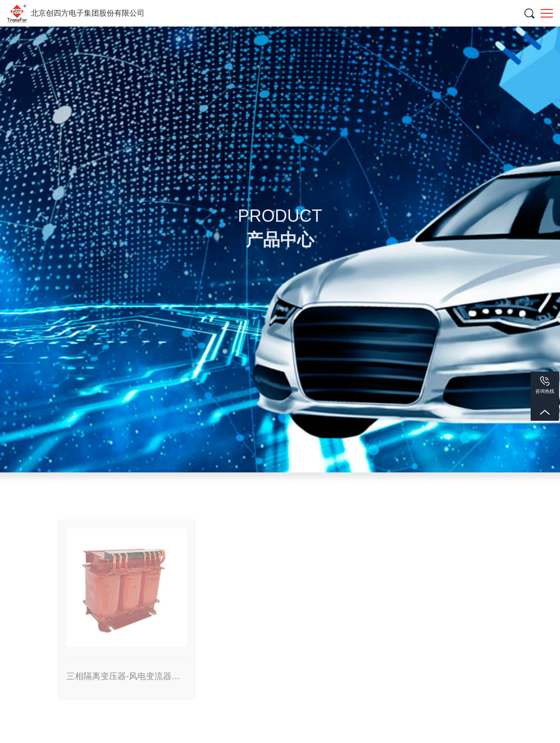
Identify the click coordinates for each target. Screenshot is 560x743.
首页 (266, 422)
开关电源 (369, 473)
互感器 (191, 473)
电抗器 (342, 422)
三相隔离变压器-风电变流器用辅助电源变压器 (435, 422)
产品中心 (302, 422)
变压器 (102, 473)
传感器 (280, 473)
